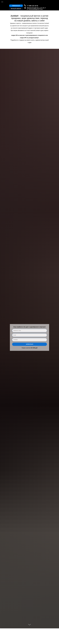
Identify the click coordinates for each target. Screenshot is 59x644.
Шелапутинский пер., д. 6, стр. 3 (36, 8)
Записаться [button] (16, 6)
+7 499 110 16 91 (33, 6)
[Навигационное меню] (2, 2)
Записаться (29, 344)
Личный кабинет (16, 9)
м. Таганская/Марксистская (35, 9)
